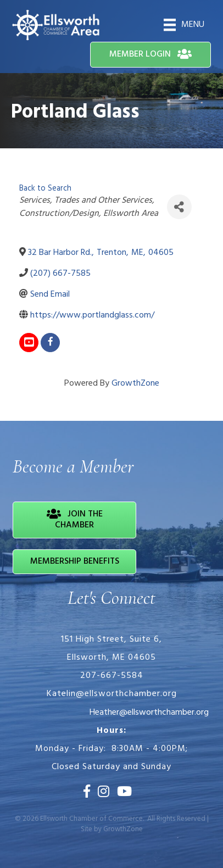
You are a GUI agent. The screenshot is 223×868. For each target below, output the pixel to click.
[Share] (179, 207)
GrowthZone (135, 383)
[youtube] (29, 343)
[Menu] (184, 25)
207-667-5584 (112, 676)
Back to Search (45, 189)
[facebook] (50, 343)
